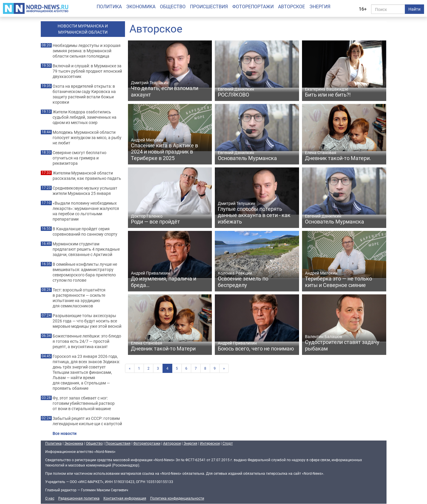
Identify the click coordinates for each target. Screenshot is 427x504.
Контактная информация (125, 498)
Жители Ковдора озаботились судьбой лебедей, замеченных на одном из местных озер (85, 117)
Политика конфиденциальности (177, 498)
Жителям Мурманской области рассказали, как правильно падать (87, 176)
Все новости (65, 433)
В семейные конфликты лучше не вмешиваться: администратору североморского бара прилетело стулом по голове (85, 272)
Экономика (141, 6)
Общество (173, 6)
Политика (109, 6)
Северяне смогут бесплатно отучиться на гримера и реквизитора (79, 158)
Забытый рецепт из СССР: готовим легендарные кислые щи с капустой (87, 421)
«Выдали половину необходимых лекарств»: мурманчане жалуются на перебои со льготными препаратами (86, 211)
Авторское (292, 6)
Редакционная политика (79, 498)
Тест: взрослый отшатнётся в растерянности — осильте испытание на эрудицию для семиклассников (79, 298)
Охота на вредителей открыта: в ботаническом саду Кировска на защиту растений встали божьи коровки (84, 94)
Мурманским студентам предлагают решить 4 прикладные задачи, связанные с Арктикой (86, 249)
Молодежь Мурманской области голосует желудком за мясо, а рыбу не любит (87, 138)
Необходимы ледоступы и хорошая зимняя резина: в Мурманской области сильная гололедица (87, 51)
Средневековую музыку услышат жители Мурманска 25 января (85, 191)
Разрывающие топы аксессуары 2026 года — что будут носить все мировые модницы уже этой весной (87, 321)
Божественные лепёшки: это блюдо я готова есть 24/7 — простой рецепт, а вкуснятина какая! (87, 341)
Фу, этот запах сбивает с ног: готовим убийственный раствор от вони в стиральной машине (84, 403)
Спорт (228, 443)
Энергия (320, 6)
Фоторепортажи (253, 6)
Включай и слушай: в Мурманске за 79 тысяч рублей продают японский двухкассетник (87, 71)
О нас (50, 498)
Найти (414, 9)
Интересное (210, 443)
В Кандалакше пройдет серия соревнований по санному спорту (85, 231)
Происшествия (209, 6)
